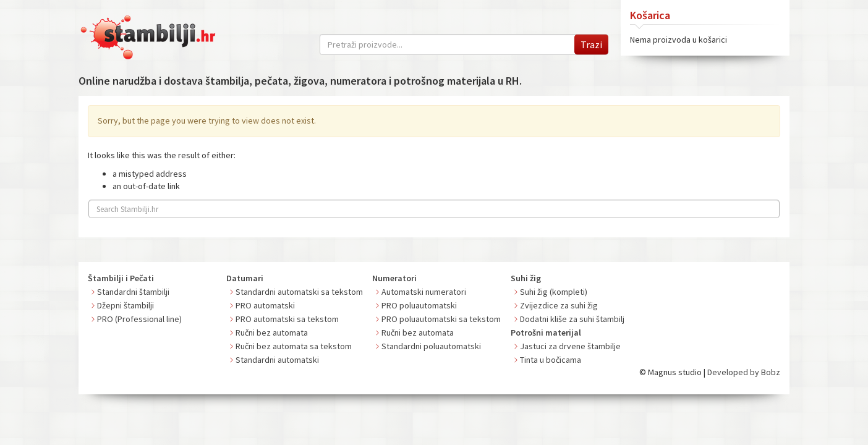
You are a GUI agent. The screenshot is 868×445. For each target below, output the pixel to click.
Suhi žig (526, 278)
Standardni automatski (277, 360)
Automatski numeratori (424, 292)
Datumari (245, 278)
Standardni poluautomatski (431, 346)
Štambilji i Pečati (121, 278)
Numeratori (394, 278)
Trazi (591, 44)
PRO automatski (265, 305)
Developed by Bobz (744, 372)
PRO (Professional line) (139, 319)
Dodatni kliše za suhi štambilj (572, 319)
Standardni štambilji (133, 292)
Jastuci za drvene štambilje (570, 346)
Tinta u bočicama (551, 360)
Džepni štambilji (126, 305)
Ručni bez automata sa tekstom (294, 346)
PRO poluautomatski (419, 305)
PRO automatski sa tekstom (287, 319)
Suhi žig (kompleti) (554, 292)
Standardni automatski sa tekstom (299, 292)
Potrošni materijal (546, 333)
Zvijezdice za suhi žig (559, 305)
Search (767, 208)
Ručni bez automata (272, 333)
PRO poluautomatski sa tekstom (441, 319)
